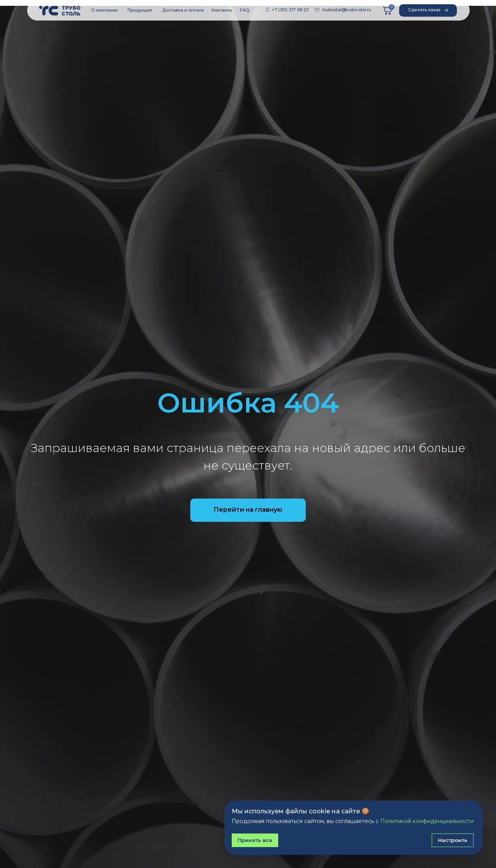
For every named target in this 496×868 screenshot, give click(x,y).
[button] (428, 10)
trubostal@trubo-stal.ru (347, 10)
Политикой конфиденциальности (427, 821)
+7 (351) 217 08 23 (290, 10)
